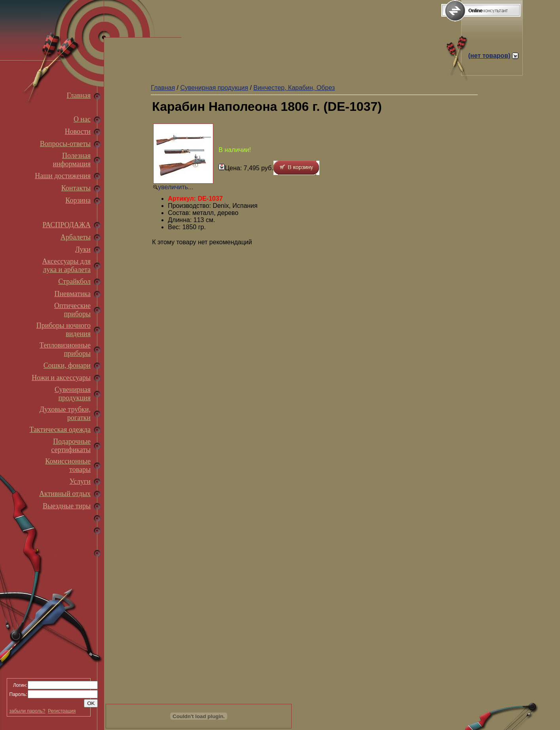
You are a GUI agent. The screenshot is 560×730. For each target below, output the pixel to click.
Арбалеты (76, 237)
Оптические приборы (72, 310)
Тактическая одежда (60, 430)
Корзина (78, 200)
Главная (79, 95)
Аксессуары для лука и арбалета (66, 265)
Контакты (76, 188)
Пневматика (72, 294)
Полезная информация (72, 160)
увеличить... (176, 187)
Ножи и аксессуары (61, 378)
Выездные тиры (67, 506)
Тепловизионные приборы (65, 349)
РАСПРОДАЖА (66, 225)
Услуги (80, 481)
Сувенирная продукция (73, 394)
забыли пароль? (28, 711)
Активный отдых (65, 494)
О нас (82, 119)
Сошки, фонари (67, 365)
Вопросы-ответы (65, 144)
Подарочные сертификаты (71, 446)
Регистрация (62, 711)
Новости (78, 131)
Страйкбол (74, 281)
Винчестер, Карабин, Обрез (294, 88)
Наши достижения (63, 176)
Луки (83, 249)
